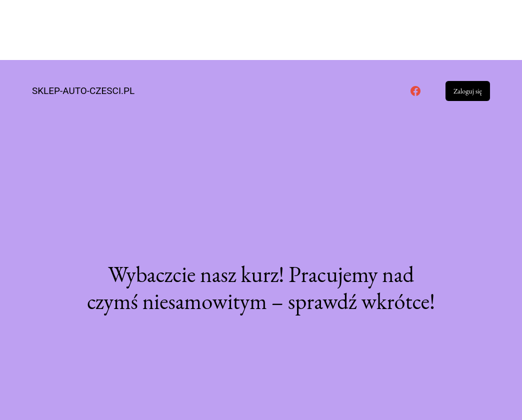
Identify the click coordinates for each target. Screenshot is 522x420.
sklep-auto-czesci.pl (83, 91)
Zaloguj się (468, 91)
